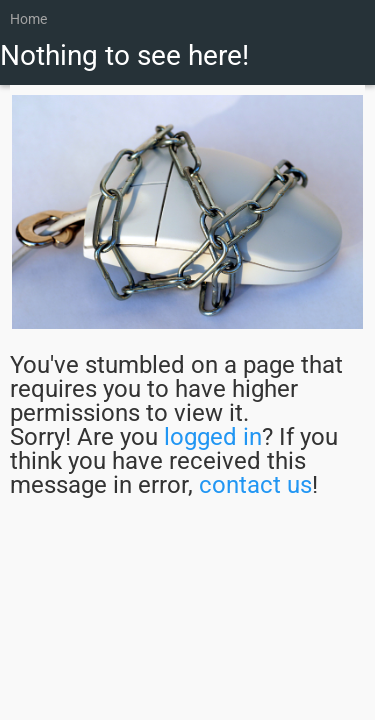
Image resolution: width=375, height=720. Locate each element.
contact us (255, 485)
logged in (213, 437)
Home (28, 19)
